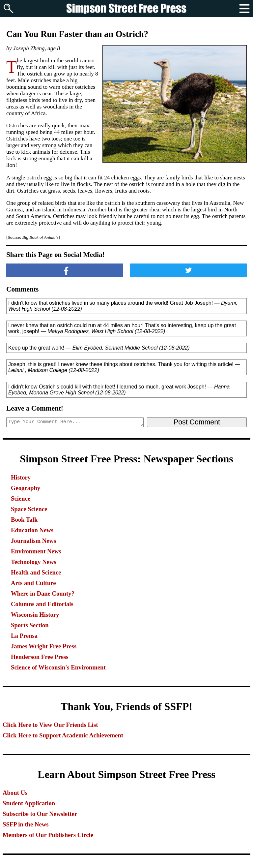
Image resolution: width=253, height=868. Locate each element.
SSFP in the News (26, 824)
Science (21, 498)
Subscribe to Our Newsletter (40, 814)
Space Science (29, 509)
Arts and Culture (33, 583)
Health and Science (36, 572)
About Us (15, 793)
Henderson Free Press (40, 657)
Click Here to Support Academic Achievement (63, 735)
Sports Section (30, 625)
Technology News (34, 562)
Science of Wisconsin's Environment (58, 667)
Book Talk (24, 520)
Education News (32, 530)
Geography (26, 488)
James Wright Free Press (44, 646)
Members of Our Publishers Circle (48, 835)
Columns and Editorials (42, 604)
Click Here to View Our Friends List (50, 725)
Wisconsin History (35, 615)
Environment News (36, 551)
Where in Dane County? (43, 593)
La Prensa (24, 636)
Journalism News (33, 541)
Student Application (29, 803)
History (21, 477)
